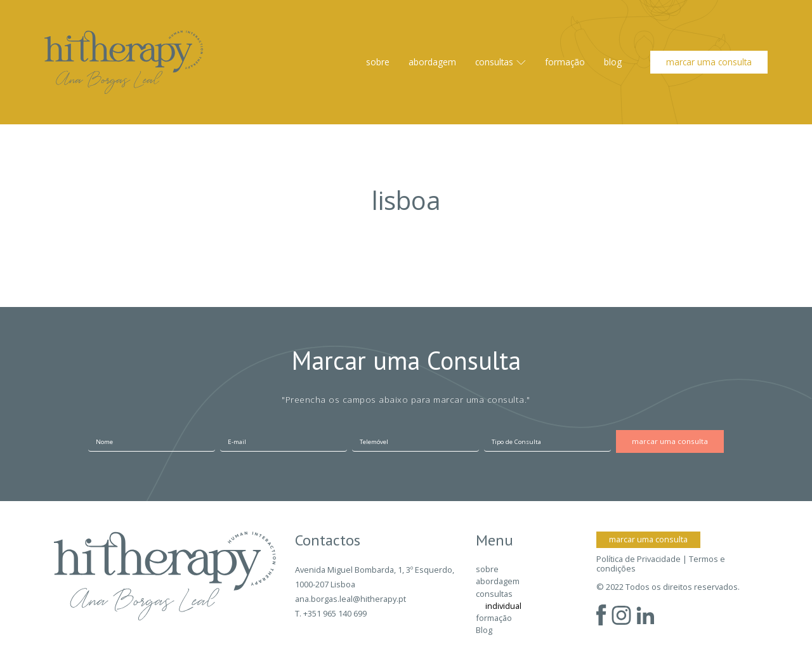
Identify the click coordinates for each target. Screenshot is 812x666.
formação (565, 62)
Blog (613, 62)
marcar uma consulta (709, 62)
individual (503, 606)
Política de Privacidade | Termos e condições (661, 564)
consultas (494, 62)
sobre (378, 62)
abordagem (432, 62)
